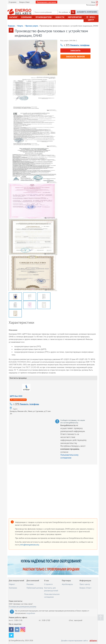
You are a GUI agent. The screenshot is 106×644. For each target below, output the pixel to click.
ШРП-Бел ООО (16, 396)
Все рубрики (64, 12)
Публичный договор (35, 588)
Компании (26, 17)
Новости (60, 17)
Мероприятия (75, 17)
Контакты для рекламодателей (51, 589)
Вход (93, 2)
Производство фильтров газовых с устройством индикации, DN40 (69, 26)
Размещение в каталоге (46, 2)
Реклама (30, 584)
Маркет (12, 584)
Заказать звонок (75, 57)
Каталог (13, 17)
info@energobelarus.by (30, 545)
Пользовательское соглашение (52, 595)
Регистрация (91, 5)
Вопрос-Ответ (25, 2)
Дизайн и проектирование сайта (74, 641)
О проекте (13, 2)
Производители (44, 17)
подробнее (31, 613)
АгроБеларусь (67, 584)
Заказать (75, 51)
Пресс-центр (92, 18)
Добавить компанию (87, 12)
